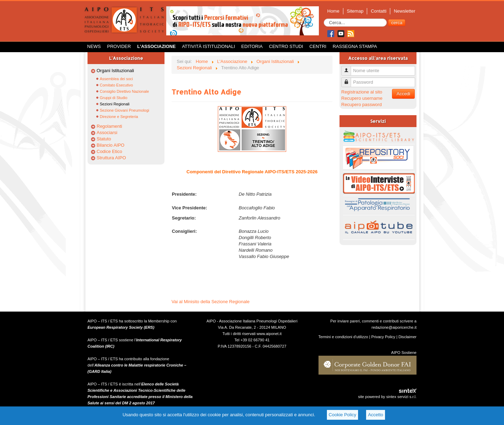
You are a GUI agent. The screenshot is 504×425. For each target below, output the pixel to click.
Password (349, 79)
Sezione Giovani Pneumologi (124, 110)
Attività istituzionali (208, 46)
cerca (397, 23)
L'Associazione (156, 46)
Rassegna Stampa (355, 46)
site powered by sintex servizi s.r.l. (387, 397)
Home (333, 11)
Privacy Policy (383, 337)
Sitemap (355, 11)
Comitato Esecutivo (116, 85)
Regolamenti (109, 126)
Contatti (379, 11)
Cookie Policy (342, 415)
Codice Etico (109, 151)
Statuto (104, 139)
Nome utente (349, 68)
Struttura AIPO (111, 158)
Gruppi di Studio (114, 98)
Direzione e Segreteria (119, 117)
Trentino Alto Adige (206, 92)
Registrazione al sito (362, 92)
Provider (119, 46)
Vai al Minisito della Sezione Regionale (211, 302)
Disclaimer (407, 337)
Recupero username (362, 98)
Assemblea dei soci (116, 79)
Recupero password (362, 104)
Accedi (403, 94)
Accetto (375, 415)
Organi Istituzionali (115, 71)
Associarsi (107, 133)
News (94, 46)
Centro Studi (286, 46)
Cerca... (324, 19)
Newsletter (404, 11)
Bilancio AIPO (111, 145)
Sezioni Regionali (115, 104)
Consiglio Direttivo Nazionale (124, 91)
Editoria (252, 46)
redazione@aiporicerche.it (394, 327)
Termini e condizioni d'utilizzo (343, 337)
